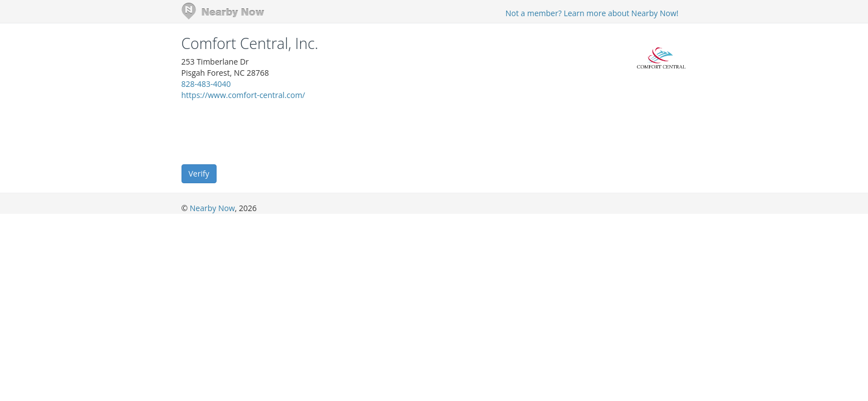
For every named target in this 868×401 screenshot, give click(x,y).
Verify (199, 173)
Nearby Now (212, 208)
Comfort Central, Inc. (250, 43)
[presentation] (266, 131)
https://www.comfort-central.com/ (244, 95)
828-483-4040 (206, 84)
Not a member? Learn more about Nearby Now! (592, 13)
